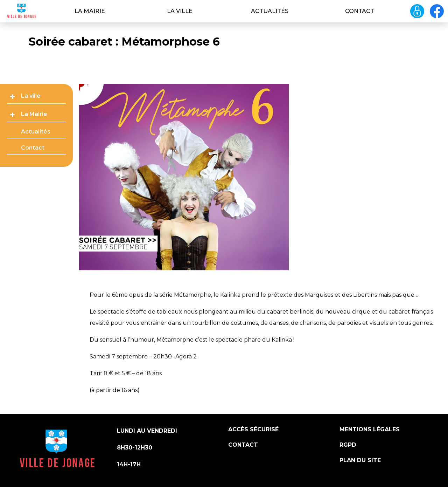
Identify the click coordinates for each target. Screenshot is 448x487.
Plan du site (360, 460)
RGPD (348, 445)
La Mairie (90, 11)
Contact (360, 11)
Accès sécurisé (253, 429)
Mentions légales (370, 429)
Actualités (270, 11)
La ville (180, 11)
